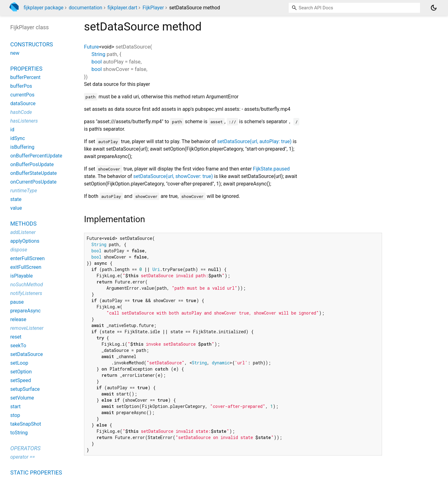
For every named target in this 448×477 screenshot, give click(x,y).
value (16, 208)
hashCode (21, 112)
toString (19, 433)
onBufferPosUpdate (32, 164)
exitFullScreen (26, 267)
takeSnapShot (26, 424)
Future (91, 47)
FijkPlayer (153, 8)
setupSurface (25, 389)
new (15, 53)
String (98, 54)
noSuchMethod (27, 285)
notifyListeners (26, 293)
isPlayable (21, 276)
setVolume (22, 398)
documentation (86, 8)
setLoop (19, 363)
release (18, 319)
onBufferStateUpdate (34, 173)
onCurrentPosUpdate (33, 182)
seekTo (18, 346)
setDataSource (27, 354)
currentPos (22, 95)
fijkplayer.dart (123, 8)
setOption (21, 372)
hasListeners (24, 121)
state (16, 199)
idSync (18, 138)
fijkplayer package (44, 8)
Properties (26, 69)
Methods (23, 224)
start (15, 407)
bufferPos (21, 86)
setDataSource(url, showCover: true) (173, 176)
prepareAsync (26, 311)
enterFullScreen (28, 258)
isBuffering (22, 147)
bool (97, 62)
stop (15, 415)
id (12, 130)
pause (17, 302)
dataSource (23, 103)
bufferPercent (25, 77)
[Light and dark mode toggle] (434, 8)
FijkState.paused (271, 169)
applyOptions (25, 241)
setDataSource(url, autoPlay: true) (254, 141)
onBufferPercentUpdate (36, 156)
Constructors (32, 44)
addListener (23, 232)
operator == (23, 457)
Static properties (36, 472)
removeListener (27, 328)
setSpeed (21, 380)
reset (16, 337)
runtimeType (24, 191)
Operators (25, 448)
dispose (19, 250)
